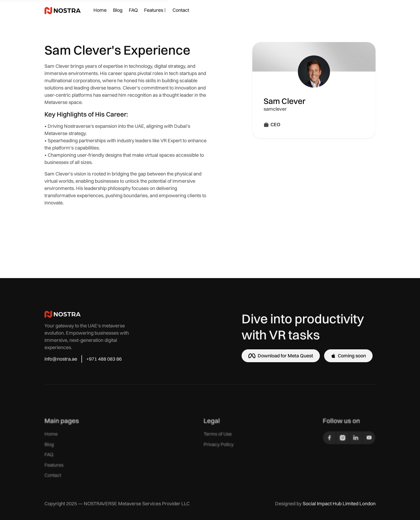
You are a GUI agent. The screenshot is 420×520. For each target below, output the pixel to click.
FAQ (133, 10)
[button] (155, 10)
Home (100, 10)
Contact (181, 10)
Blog (118, 10)
